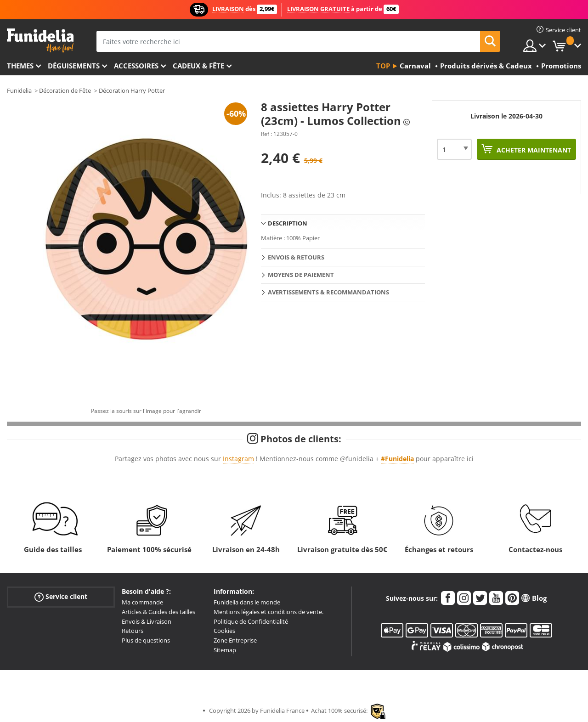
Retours (133, 631)
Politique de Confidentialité (251, 621)
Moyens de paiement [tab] (301, 275)
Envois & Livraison (147, 621)
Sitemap (225, 650)
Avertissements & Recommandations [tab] (328, 292)
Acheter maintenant (533, 150)
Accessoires (136, 66)
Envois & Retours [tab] (296, 257)
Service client (61, 597)
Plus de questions (146, 640)
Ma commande (142, 602)
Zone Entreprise (235, 640)
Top (383, 66)
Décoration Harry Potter (132, 90)
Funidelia (19, 90)
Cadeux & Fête (198, 66)
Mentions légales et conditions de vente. (269, 612)
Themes (20, 66)
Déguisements (74, 66)
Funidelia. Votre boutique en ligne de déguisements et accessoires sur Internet (40, 41)
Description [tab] (288, 223)
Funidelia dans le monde (247, 602)
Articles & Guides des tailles (158, 612)
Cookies (224, 631)
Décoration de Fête (65, 90)
